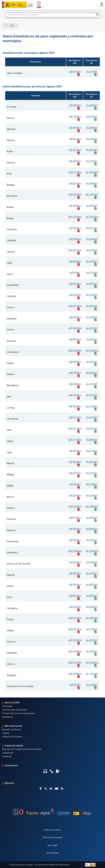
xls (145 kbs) (92, 551)
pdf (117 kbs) (75, 663)
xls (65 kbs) (92, 462)
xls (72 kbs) (92, 629)
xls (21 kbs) (92, 417)
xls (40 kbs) (92, 284)
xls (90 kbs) (92, 573)
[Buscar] (52, 15)
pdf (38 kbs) (75, 384)
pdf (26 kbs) (75, 261)
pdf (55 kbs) (75, 585)
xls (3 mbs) (92, 72)
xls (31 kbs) (92, 384)
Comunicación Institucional (15, 710)
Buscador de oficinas (12, 729)
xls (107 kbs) (92, 194)
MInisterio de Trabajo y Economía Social (20, 749)
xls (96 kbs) (92, 306)
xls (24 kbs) (92, 261)
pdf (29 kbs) (75, 562)
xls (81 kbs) (92, 328)
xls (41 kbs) (92, 228)
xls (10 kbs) (92, 685)
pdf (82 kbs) (75, 183)
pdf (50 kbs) (75, 395)
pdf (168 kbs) (75, 551)
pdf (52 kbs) (75, 139)
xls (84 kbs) (92, 529)
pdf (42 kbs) (75, 161)
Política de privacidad (52, 837)
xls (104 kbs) (92, 172)
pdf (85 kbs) (75, 406)
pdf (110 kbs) (75, 618)
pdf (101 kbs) (75, 428)
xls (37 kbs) (92, 395)
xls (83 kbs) (92, 596)
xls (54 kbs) (92, 239)
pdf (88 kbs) (75, 339)
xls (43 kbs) (92, 139)
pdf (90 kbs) (75, 529)
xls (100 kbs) (92, 618)
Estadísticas (8, 717)
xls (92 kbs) (92, 651)
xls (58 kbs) (92, 183)
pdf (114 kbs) (75, 306)
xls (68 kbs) (92, 607)
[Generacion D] (52, 812)
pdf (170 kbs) (75, 217)
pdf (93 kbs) (75, 462)
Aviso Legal (52, 845)
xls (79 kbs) (92, 250)
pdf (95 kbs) (75, 373)
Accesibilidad (53, 853)
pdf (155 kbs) (75, 194)
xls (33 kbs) (92, 295)
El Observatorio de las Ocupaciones (18, 713)
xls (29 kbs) (92, 540)
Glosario (6, 733)
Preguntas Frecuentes (12, 737)
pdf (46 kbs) (75, 317)
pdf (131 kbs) (75, 640)
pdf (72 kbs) (75, 116)
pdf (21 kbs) (75, 417)
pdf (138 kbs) (75, 674)
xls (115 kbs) (92, 674)
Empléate (6, 753)
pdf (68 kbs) (75, 239)
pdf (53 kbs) (75, 473)
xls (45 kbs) (92, 206)
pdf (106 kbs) (75, 328)
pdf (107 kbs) (75, 250)
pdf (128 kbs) (75, 506)
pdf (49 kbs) (75, 105)
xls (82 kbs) (92, 373)
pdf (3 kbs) (75, 685)
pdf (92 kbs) (75, 607)
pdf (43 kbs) (75, 362)
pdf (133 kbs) (75, 351)
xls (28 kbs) (92, 150)
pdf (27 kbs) (75, 150)
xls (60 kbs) (92, 339)
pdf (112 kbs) (75, 440)
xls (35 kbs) (92, 161)
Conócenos (7, 706)
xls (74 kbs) (92, 406)
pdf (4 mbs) (75, 72)
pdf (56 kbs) (75, 206)
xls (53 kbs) (92, 116)
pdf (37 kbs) (75, 451)
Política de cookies (52, 830)
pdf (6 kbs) (75, 273)
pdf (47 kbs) (75, 518)
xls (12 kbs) (92, 273)
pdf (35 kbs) (75, 540)
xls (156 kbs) (92, 217)
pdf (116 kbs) (75, 172)
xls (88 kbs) (92, 440)
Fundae (6, 756)
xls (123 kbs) (92, 351)
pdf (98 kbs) (75, 573)
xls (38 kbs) (92, 105)
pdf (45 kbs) (75, 128)
